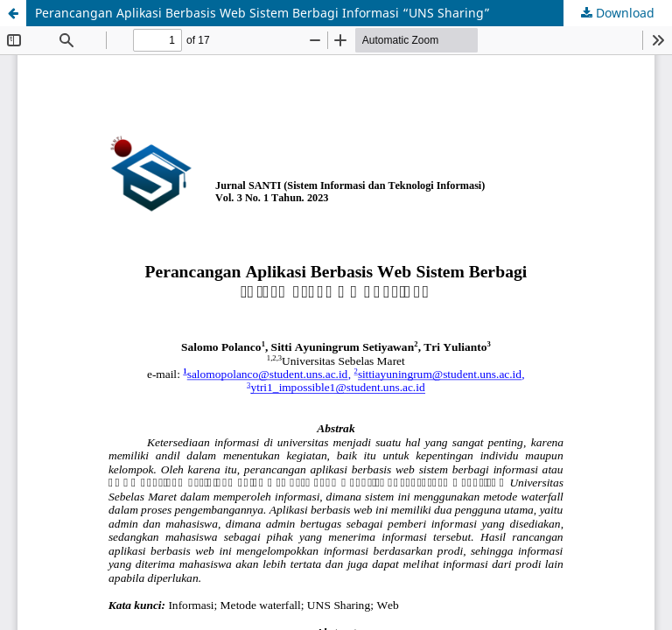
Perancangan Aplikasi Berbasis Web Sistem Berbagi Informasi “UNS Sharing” (262, 13)
